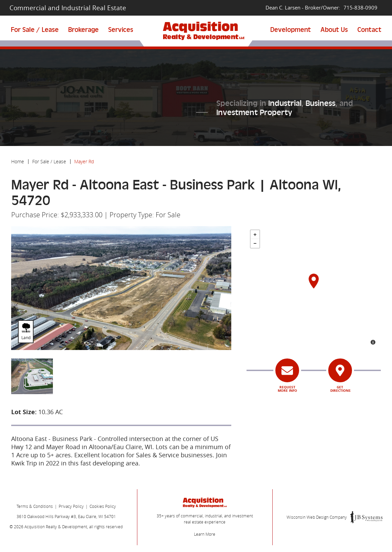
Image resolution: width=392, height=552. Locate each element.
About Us (334, 30)
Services (121, 30)
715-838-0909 (360, 7)
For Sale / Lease (35, 30)
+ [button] (255, 235)
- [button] (255, 243)
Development (291, 30)
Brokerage (83, 30)
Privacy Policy (71, 506)
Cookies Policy (103, 506)
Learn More (205, 534)
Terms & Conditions (35, 506)
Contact (369, 30)
